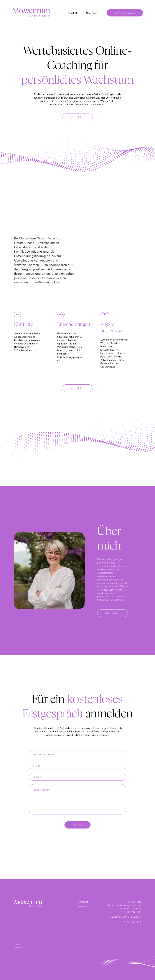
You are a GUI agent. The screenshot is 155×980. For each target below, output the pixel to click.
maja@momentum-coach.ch (125, 917)
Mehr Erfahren (77, 117)
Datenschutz (19, 947)
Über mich (92, 13)
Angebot (72, 13)
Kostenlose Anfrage (125, 13)
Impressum (19, 944)
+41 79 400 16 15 (132, 922)
